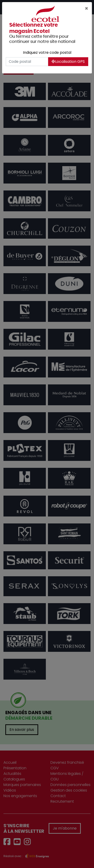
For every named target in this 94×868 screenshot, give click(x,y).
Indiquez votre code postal (47, 52)
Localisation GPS (68, 62)
